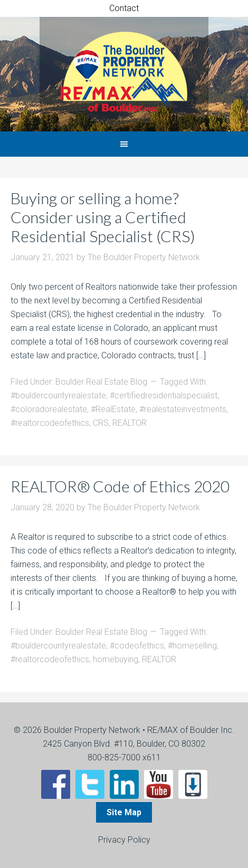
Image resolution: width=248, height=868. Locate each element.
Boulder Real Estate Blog (101, 382)
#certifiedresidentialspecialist (164, 395)
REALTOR (130, 423)
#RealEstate (113, 409)
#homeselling (192, 646)
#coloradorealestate (49, 409)
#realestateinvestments (183, 409)
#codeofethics (137, 646)
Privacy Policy (124, 840)
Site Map (124, 812)
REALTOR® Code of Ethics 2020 (120, 486)
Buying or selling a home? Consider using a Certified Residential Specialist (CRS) (103, 217)
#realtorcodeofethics (50, 423)
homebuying (116, 659)
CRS (101, 423)
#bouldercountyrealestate (58, 395)
